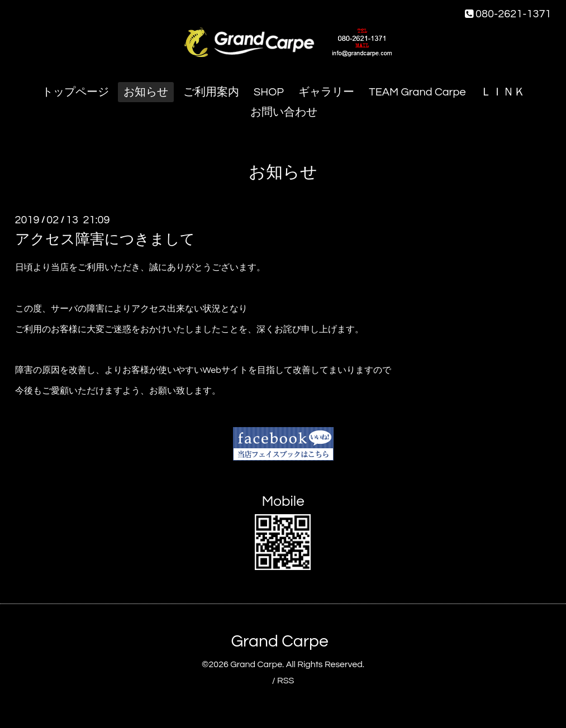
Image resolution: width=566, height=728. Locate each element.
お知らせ (146, 92)
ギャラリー (326, 92)
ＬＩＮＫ (503, 92)
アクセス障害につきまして (105, 240)
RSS (286, 681)
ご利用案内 (211, 92)
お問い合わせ (284, 112)
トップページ (75, 92)
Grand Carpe (279, 641)
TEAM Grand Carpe (417, 92)
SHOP (269, 92)
